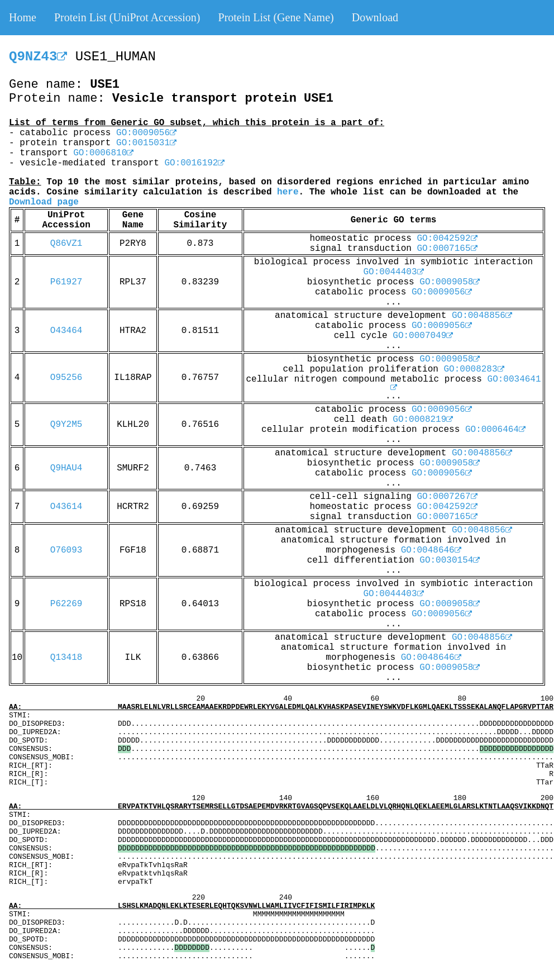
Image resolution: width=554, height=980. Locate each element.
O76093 (66, 550)
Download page (44, 202)
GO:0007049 (423, 336)
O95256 (66, 378)
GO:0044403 (393, 272)
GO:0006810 (103, 153)
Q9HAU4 (66, 468)
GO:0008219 (423, 420)
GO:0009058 (450, 282)
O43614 (66, 507)
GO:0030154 (450, 560)
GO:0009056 (146, 133)
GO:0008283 (474, 369)
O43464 (66, 331)
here (288, 192)
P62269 (66, 604)
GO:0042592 (447, 239)
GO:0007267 (447, 497)
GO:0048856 (482, 316)
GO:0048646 (431, 550)
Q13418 (66, 658)
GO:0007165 (447, 249)
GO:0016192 (194, 163)
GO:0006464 (495, 430)
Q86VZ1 (66, 244)
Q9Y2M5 (66, 425)
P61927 (66, 282)
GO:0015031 (146, 143)
